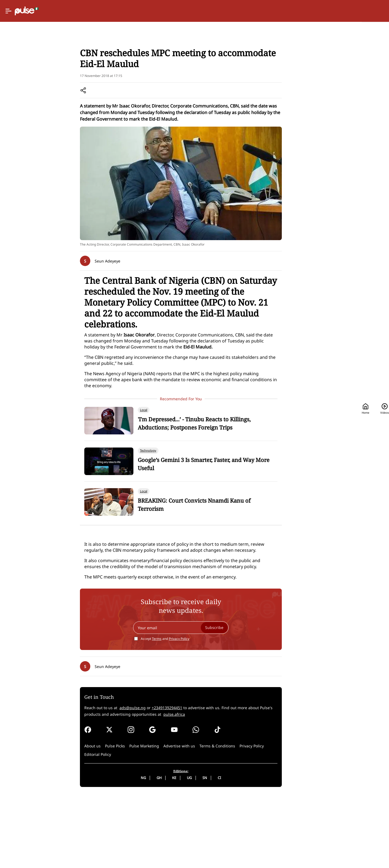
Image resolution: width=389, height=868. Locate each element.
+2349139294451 (192, 780)
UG (207, 850)
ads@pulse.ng (158, 780)
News (125, 71)
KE (192, 850)
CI (237, 850)
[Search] (340, 11)
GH (177, 850)
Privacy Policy (197, 711)
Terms (174, 711)
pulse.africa (213, 787)
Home (279, 11)
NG (161, 850)
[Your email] (199, 700)
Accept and (183, 711)
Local (139, 71)
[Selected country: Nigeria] (245, 11)
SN (222, 850)
